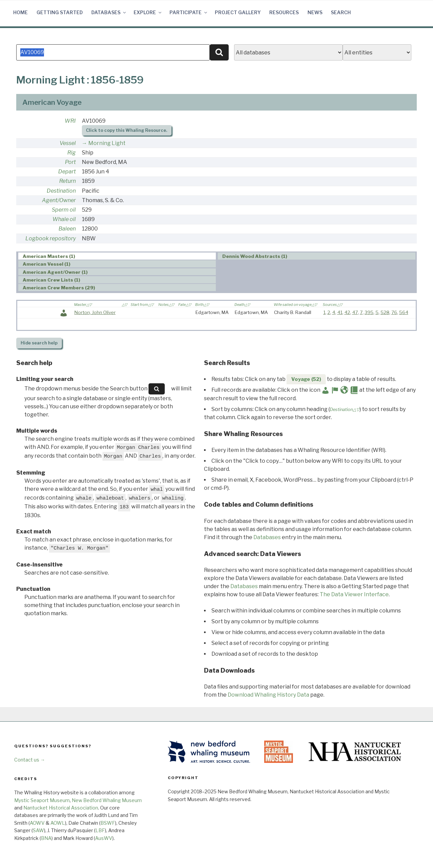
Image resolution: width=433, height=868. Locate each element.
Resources (284, 12)
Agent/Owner (59, 200)
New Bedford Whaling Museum (107, 800)
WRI (70, 121)
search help (39, 343)
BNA (46, 838)
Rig (72, 153)
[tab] (117, 256)
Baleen (67, 229)
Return (67, 181)
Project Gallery (238, 12)
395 (369, 312)
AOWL (58, 823)
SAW (38, 830)
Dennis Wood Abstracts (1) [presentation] (255, 256)
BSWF (108, 823)
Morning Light (107, 143)
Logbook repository (51, 238)
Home (20, 12)
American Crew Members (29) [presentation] (59, 288)
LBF (100, 830)
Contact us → (30, 760)
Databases (109, 12)
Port (70, 162)
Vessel (68, 143)
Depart (67, 172)
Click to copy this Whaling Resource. (127, 130)
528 (385, 312)
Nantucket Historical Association (61, 808)
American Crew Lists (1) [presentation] (51, 280)
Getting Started (60, 12)
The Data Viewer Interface (354, 594)
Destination (61, 191)
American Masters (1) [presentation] (49, 256)
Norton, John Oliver (95, 312)
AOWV (37, 823)
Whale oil (64, 219)
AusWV (104, 838)
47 (355, 312)
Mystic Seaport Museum (42, 800)
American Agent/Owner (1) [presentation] (55, 272)
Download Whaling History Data (268, 695)
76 (394, 312)
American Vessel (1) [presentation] (47, 264)
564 (404, 312)
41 (340, 312)
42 (347, 312)
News (315, 12)
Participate (189, 12)
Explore (148, 12)
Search (341, 12)
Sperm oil (64, 210)
